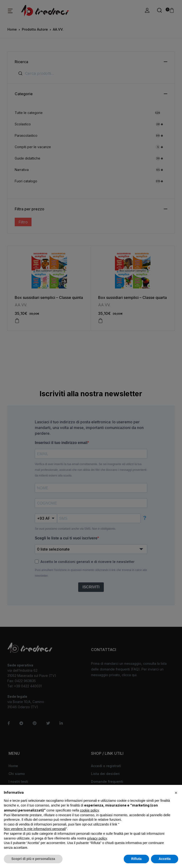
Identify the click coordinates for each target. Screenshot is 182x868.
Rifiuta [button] (136, 859)
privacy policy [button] (97, 838)
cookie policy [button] (89, 810)
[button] (176, 793)
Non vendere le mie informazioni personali (35, 829)
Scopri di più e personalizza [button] (33, 859)
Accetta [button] (165, 859)
